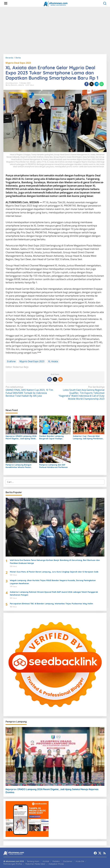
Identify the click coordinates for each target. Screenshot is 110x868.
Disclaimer (68, 861)
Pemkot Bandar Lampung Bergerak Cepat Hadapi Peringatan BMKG (51, 437)
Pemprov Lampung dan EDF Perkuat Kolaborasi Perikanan (53, 466)
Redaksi (56, 861)
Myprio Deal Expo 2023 (18, 63)
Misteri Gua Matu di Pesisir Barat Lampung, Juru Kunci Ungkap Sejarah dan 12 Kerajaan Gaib (54, 572)
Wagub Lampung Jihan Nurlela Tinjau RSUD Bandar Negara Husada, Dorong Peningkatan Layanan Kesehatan (53, 582)
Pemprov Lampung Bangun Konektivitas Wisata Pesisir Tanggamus (18, 466)
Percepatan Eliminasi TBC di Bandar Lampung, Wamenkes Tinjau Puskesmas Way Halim (51, 604)
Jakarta (21, 85)
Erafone (11, 361)
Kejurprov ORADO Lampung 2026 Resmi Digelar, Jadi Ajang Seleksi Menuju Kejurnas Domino (21, 437)
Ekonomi (14, 85)
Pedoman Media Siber (35, 864)
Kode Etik (80, 861)
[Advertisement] (55, 30)
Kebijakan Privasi (56, 864)
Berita (8, 85)
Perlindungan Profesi (13, 864)
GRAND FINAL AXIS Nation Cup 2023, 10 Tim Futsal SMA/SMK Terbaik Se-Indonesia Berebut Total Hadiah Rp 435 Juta (29, 391)
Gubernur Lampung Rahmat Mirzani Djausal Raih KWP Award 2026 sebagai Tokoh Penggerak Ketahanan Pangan (54, 593)
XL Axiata (53, 361)
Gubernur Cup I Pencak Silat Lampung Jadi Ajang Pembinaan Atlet (88, 437)
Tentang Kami (33, 861)
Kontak (46, 861)
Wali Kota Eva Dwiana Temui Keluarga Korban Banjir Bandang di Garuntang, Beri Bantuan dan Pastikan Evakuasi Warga (55, 562)
